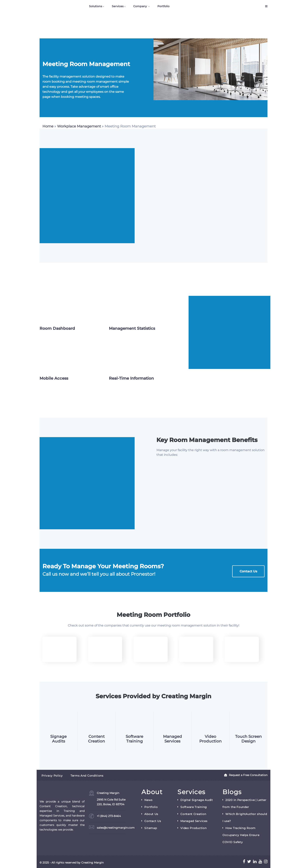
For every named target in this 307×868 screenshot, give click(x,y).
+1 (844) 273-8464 (109, 816)
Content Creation (97, 739)
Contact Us (248, 571)
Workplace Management (79, 126)
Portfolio (163, 6)
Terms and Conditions (87, 776)
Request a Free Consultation (246, 775)
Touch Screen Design (248, 739)
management (192, 625)
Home (48, 126)
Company (141, 6)
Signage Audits (58, 739)
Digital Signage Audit (197, 800)
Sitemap (151, 828)
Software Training (134, 739)
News (148, 800)
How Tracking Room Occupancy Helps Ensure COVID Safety (241, 835)
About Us (151, 814)
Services (119, 6)
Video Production (210, 739)
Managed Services (172, 739)
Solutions (97, 6)
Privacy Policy (52, 776)
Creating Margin (111, 799)
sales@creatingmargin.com (116, 828)
